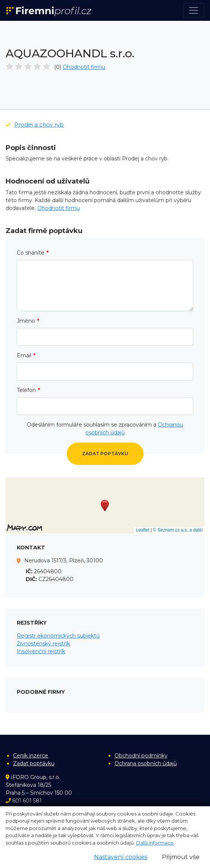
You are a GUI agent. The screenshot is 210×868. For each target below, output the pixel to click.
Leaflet (142, 530)
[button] (105, 506)
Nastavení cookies (121, 857)
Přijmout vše (181, 857)
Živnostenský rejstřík (43, 644)
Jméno (26, 321)
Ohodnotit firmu (84, 67)
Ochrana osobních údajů (146, 763)
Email (24, 355)
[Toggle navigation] (194, 10)
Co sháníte (31, 253)
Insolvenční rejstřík (41, 651)
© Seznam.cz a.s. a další (178, 530)
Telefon (26, 390)
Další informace (155, 843)
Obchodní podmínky (141, 756)
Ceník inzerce (31, 756)
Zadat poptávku (105, 454)
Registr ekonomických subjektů (58, 636)
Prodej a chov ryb (35, 125)
